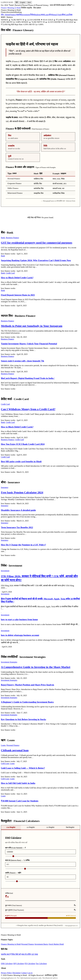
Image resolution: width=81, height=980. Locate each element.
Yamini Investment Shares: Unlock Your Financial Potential (29, 344)
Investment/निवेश (28, 15)
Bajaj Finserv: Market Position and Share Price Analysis (28, 685)
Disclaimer (17, 973)
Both (29, 2)
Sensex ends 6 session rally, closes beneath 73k (23, 361)
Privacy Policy (6, 973)
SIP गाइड (35, 954)
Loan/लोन (48, 15)
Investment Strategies (9, 662)
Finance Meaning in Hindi (11, 944)
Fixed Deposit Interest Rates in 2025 (18, 295)
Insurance (5, 487)
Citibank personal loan (15, 750)
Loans (3, 745)
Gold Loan (5, 763)
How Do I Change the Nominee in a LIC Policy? (23, 545)
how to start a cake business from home (19, 619)
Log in (30, 973)
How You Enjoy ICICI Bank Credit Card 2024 (23, 444)
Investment (5, 571)
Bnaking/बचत (39, 15)
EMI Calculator (7, 964)
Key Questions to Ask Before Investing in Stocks (24, 719)
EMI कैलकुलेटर (11, 827)
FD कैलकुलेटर (50, 827)
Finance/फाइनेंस (16, 15)
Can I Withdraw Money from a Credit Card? (28, 409)
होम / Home (5, 15)
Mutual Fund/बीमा (58, 15)
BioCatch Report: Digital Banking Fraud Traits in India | (28, 378)
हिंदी (17, 2)
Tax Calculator (41, 964)
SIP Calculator (19, 964)
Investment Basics (41, 944)
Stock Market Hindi (56, 944)
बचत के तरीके (26, 954)
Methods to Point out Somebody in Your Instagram (32, 326)
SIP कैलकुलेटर (31, 827)
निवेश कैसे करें (16, 954)
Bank (3, 238)
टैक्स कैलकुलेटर (70, 827)
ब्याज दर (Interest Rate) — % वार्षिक (17, 860)
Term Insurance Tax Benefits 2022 (17, 527)
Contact (24, 973)
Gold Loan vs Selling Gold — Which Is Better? (23, 768)
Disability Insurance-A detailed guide (18, 510)
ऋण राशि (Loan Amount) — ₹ (15, 848)
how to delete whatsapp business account (20, 635)
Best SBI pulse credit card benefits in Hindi (21, 462)
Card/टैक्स (69, 15)
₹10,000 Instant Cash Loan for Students (20, 801)
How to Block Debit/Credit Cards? (17, 278)
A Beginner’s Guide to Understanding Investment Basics (27, 702)
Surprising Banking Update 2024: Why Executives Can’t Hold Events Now (36, 260)
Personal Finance (13, 745)
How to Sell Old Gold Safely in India (18, 783)
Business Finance (12, 238)
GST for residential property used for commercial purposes (37, 243)
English (23, 2)
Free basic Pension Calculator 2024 (22, 492)
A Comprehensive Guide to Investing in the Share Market (36, 667)
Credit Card (10, 273)
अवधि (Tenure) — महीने (13, 873)
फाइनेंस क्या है (6, 954)
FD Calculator (30, 964)
